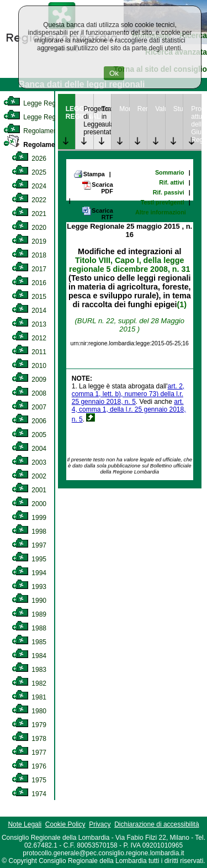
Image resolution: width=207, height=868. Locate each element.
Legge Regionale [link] (38, 103)
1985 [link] (29, 642)
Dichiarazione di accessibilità (156, 824)
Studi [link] (178, 109)
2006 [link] (29, 421)
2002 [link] (29, 476)
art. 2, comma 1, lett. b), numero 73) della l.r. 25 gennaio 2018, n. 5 (128, 394)
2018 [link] (29, 255)
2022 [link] (29, 200)
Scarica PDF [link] (97, 188)
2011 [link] (29, 352)
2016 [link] (29, 283)
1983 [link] (29, 670)
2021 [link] (29, 214)
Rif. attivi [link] (172, 182)
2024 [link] (29, 186)
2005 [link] (29, 435)
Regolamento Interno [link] (44, 131)
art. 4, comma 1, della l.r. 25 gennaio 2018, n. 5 (129, 411)
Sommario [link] (170, 172)
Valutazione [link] (160, 109)
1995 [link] (29, 559)
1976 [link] (29, 766)
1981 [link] (29, 697)
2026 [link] (29, 159)
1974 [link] (29, 794)
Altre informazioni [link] (161, 212)
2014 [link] (29, 311)
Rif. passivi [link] (169, 192)
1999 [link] (29, 518)
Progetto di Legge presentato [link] (88, 120)
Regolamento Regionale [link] (51, 145)
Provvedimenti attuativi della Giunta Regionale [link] (196, 124)
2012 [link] (29, 338)
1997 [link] (29, 545)
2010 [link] (29, 366)
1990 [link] (29, 601)
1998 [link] (29, 532)
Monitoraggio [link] (124, 109)
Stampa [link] (89, 174)
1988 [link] (29, 628)
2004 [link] (29, 449)
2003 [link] (29, 462)
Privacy (100, 824)
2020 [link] (29, 228)
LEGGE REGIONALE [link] (71, 113)
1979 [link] (29, 725)
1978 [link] (29, 739)
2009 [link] (29, 380)
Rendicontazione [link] (142, 109)
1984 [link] (29, 656)
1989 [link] (29, 614)
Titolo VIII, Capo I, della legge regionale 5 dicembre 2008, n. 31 (129, 265)
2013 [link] (29, 324)
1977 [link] (29, 753)
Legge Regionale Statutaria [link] (54, 117)
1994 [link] (29, 573)
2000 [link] (29, 504)
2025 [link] (29, 172)
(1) (182, 304)
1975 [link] (29, 780)
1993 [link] (29, 587)
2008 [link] (29, 393)
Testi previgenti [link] (163, 202)
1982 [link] (29, 683)
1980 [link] (29, 711)
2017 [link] (29, 269)
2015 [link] (29, 297)
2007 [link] (29, 407)
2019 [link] (29, 241)
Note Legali (25, 824)
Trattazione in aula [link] (107, 117)
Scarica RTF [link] (97, 214)
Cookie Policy (65, 824)
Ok (114, 73)
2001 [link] (29, 490)
